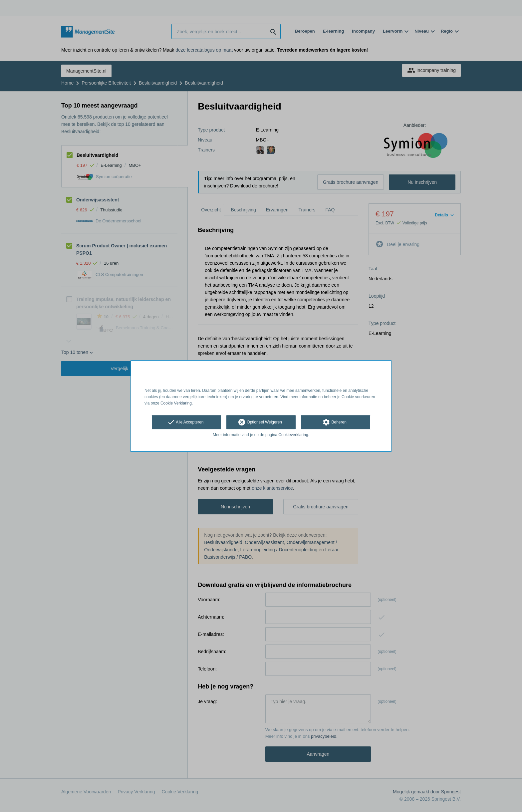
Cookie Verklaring (176, 403)
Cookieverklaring (293, 435)
